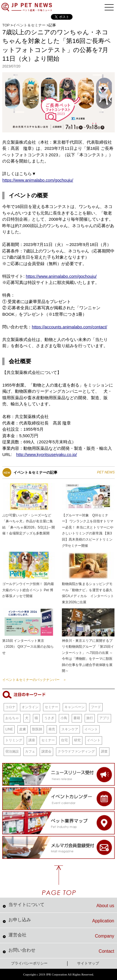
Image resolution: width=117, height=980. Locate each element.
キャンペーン (75, 707)
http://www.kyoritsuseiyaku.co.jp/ (47, 454)
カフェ (30, 751)
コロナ (10, 707)
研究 (77, 740)
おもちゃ (12, 718)
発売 (52, 729)
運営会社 (61, 936)
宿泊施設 (12, 751)
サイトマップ (88, 963)
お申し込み (61, 920)
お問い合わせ (61, 951)
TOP (6, 25)
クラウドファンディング (76, 751)
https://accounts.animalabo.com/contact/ (69, 327)
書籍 (77, 718)
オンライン (30, 707)
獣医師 (37, 729)
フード (96, 707)
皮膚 (22, 729)
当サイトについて (61, 905)
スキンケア (70, 729)
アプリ (104, 718)
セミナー (51, 707)
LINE (9, 729)
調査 (104, 751)
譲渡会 (46, 751)
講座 (32, 740)
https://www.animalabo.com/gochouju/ (38, 180)
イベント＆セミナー (29, 25)
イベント (91, 729)
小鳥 (64, 718)
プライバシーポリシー (29, 963)
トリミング (14, 740)
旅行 (90, 718)
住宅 (64, 740)
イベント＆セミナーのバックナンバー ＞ (34, 680)
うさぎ (49, 718)
